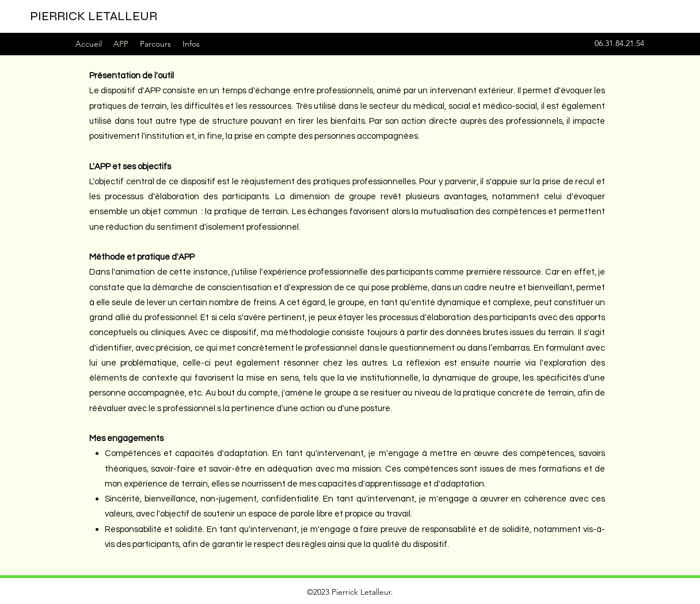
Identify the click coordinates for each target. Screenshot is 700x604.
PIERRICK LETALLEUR (94, 16)
